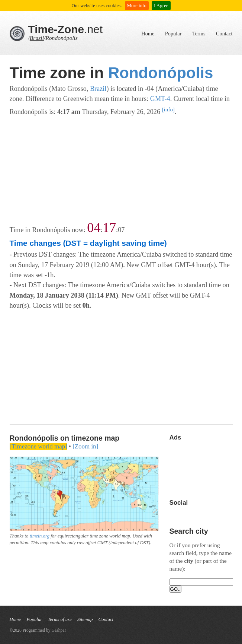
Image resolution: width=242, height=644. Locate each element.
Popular (173, 34)
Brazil (37, 38)
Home (148, 34)
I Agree (161, 5)
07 (121, 230)
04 (94, 228)
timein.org (40, 536)
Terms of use (60, 619)
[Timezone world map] (38, 446)
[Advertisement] (121, 169)
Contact (224, 34)
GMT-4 (160, 99)
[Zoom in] (85, 446)
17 (109, 228)
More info (137, 5)
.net (66, 29)
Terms (199, 34)
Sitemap (85, 619)
